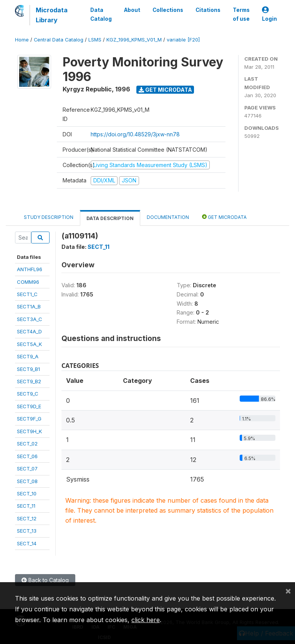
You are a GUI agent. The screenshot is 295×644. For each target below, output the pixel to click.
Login (269, 14)
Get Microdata (165, 90)
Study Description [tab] (49, 217)
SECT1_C (27, 294)
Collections (168, 10)
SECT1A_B (29, 306)
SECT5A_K (29, 344)
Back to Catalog (45, 580)
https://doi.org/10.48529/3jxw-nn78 (135, 134)
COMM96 (28, 282)
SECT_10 (27, 493)
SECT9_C (28, 394)
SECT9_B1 (28, 369)
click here (146, 620)
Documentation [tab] (168, 217)
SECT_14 (27, 543)
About (132, 10)
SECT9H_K (29, 431)
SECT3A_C (30, 319)
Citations (208, 10)
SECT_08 (27, 481)
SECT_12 (27, 518)
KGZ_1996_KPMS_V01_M (134, 40)
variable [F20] (183, 40)
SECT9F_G (29, 419)
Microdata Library (52, 15)
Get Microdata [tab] (224, 217)
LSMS (95, 40)
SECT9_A (28, 356)
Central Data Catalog (59, 40)
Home (22, 40)
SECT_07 (27, 469)
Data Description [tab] (110, 218)
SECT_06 (27, 456)
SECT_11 (26, 506)
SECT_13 (27, 531)
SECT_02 (27, 444)
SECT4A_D (29, 331)
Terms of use (241, 14)
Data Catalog (101, 14)
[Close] (288, 591)
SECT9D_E (29, 406)
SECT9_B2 (29, 381)
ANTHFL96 (30, 269)
